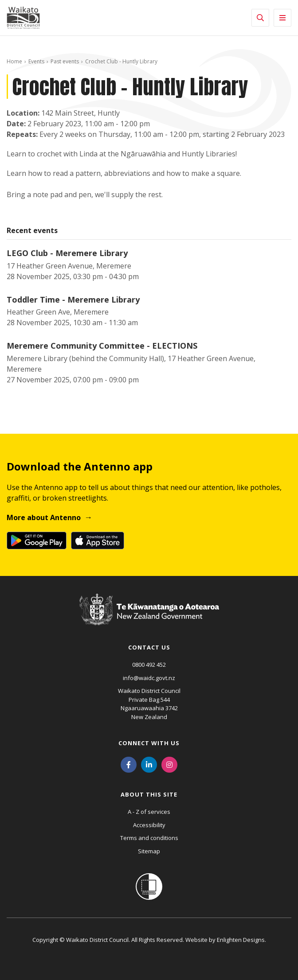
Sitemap (149, 851)
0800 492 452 (149, 665)
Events (36, 61)
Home (14, 61)
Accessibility (149, 825)
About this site (149, 794)
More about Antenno (44, 517)
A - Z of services (149, 812)
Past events (65, 61)
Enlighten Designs (241, 940)
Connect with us (149, 743)
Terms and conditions (149, 838)
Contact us (149, 647)
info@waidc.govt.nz (149, 678)
